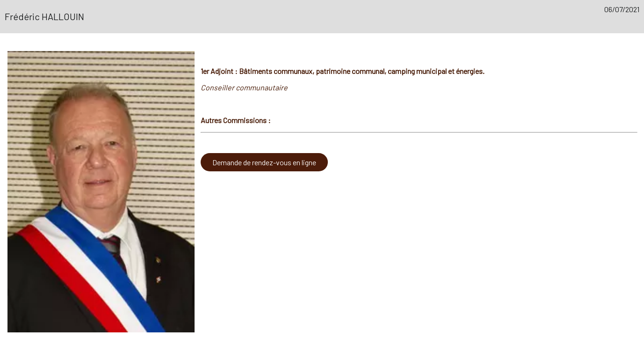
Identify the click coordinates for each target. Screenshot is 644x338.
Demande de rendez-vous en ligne (264, 162)
